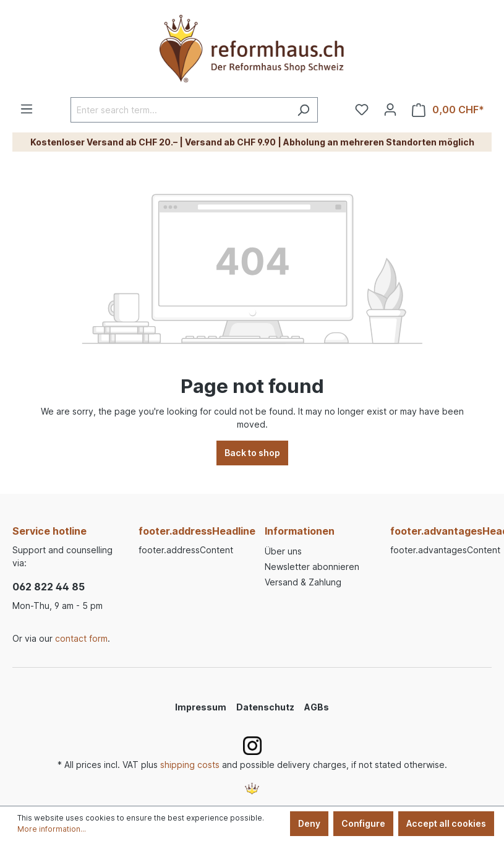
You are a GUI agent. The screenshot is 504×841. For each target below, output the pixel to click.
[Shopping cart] (448, 110)
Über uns (283, 551)
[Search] (303, 110)
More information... (52, 829)
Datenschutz (265, 707)
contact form (81, 638)
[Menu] (27, 109)
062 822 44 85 (49, 587)
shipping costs (190, 765)
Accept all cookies (446, 823)
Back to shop (252, 453)
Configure (363, 823)
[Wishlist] (362, 110)
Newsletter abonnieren (312, 567)
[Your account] (390, 110)
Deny (309, 823)
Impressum (201, 707)
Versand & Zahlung (303, 582)
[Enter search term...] (180, 110)
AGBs (317, 707)
